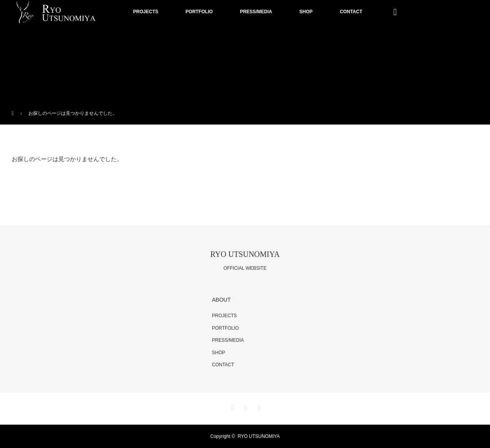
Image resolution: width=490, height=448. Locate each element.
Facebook (245, 406)
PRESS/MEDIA (256, 12)
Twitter (232, 406)
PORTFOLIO (199, 12)
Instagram (258, 406)
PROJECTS (146, 12)
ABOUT (221, 300)
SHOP (306, 12)
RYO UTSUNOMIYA (245, 254)
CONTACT (351, 12)
